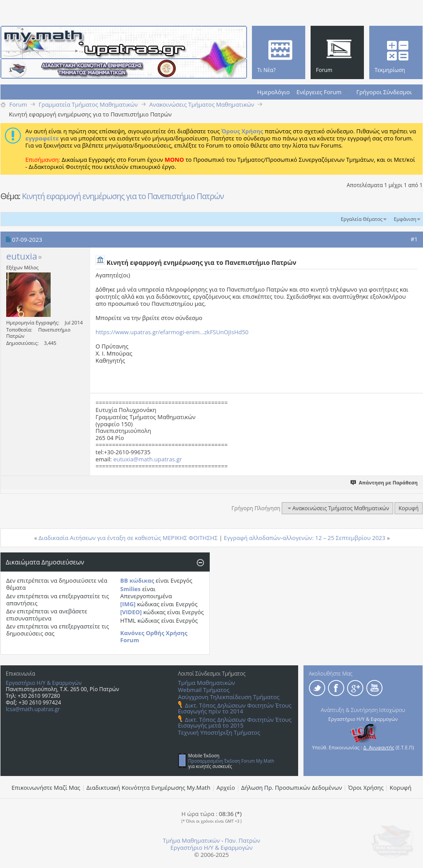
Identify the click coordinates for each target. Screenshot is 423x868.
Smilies (131, 589)
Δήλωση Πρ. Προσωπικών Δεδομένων (292, 788)
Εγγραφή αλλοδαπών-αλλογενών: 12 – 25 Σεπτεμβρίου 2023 (305, 538)
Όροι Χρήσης (366, 788)
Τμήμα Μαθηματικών (207, 683)
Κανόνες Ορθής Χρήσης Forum (154, 636)
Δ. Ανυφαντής (379, 747)
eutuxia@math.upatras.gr (148, 459)
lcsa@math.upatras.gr (33, 709)
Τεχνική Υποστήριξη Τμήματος (219, 732)
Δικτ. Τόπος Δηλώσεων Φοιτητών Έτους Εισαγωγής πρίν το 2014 (235, 708)
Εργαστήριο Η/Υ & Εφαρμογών (44, 683)
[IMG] (128, 604)
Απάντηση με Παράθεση (385, 482)
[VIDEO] (131, 612)
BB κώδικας (137, 580)
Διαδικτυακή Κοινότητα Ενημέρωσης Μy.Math (149, 788)
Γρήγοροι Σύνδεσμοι (384, 92)
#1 (414, 239)
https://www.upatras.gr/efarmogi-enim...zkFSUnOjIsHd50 (172, 332)
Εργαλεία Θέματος (362, 219)
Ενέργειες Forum (319, 92)
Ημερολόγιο (273, 92)
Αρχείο (226, 788)
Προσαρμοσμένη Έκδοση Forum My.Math (231, 761)
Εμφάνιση (405, 219)
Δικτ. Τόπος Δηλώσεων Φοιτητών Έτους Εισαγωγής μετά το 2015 (235, 722)
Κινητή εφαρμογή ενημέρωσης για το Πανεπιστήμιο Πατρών (123, 196)
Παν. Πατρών (243, 840)
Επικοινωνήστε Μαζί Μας (46, 788)
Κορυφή (409, 508)
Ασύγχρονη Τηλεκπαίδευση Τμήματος (229, 697)
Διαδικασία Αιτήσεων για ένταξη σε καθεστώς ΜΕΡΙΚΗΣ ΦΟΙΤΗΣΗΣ (128, 538)
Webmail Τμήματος (204, 690)
